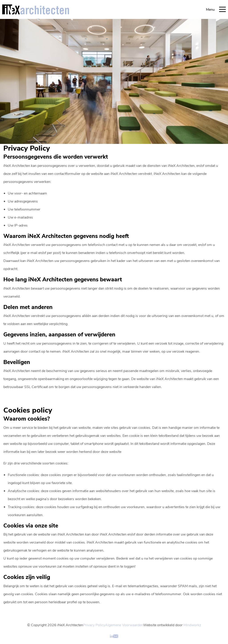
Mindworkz (192, 625)
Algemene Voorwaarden (124, 625)
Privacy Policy (94, 625)
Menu (216, 9)
